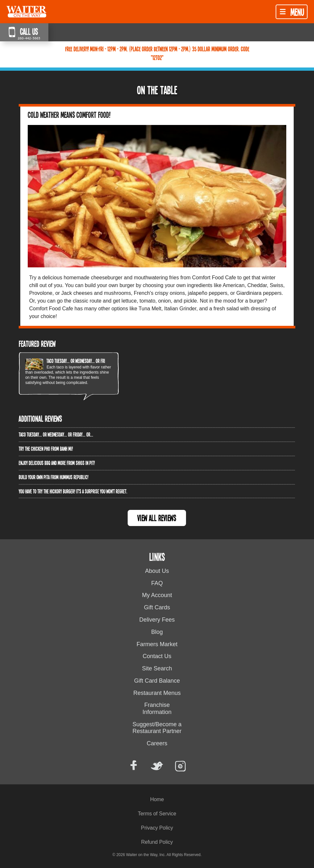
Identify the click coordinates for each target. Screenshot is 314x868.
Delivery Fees (157, 620)
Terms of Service (157, 814)
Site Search (157, 668)
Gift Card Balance (157, 681)
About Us (157, 571)
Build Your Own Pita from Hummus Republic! (54, 477)
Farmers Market (157, 644)
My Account (157, 595)
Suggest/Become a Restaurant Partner (157, 728)
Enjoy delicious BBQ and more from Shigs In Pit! (57, 463)
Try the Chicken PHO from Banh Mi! (46, 449)
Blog (157, 632)
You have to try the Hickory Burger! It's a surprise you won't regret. (73, 491)
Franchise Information (157, 708)
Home (157, 799)
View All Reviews (157, 518)
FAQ (157, 583)
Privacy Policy (157, 828)
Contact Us (157, 656)
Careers (157, 743)
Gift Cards (157, 607)
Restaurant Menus (157, 693)
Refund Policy (157, 842)
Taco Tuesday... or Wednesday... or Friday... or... (84, 361)
